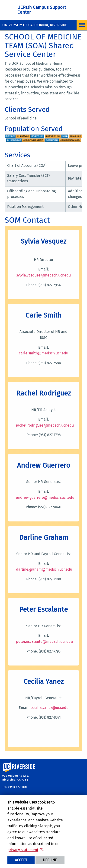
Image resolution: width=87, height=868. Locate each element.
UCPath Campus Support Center (42, 10)
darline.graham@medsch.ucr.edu (44, 569)
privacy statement (23, 850)
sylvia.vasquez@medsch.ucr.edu (43, 275)
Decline (50, 860)
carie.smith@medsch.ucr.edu (43, 353)
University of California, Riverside (35, 25)
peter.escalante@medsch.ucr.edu (44, 641)
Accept (21, 860)
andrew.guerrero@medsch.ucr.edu (45, 497)
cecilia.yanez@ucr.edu (49, 708)
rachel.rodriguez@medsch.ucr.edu (45, 425)
